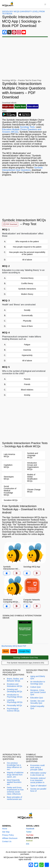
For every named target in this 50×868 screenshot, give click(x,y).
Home (5, 829)
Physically (27, 321)
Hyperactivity (27, 355)
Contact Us (7, 841)
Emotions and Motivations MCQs (15, 685)
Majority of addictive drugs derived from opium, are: (15, 775)
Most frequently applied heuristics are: (14, 782)
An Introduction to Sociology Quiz (38, 683)
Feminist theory (27, 278)
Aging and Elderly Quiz (38, 677)
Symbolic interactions (27, 289)
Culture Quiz (36, 687)
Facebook (30, 829)
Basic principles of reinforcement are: (15, 798)
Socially (27, 310)
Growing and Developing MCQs (15, 690)
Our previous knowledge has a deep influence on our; (14, 766)
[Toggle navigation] (45, 4)
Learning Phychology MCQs (15, 701)
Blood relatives (27, 390)
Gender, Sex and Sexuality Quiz (37, 702)
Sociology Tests (27, 127)
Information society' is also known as (38, 774)
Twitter (29, 832)
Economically (27, 315)
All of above (27, 260)
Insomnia (27, 350)
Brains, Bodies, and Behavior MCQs (15, 680)
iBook (6, 651)
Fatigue (27, 345)
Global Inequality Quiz (37, 707)
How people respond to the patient (27, 247)
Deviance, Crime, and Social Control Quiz (38, 692)
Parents (27, 379)
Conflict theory (27, 283)
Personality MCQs (14, 705)
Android (29, 841)
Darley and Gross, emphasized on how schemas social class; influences (15, 791)
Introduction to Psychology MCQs (15, 696)
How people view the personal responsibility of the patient (27, 253)
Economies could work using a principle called (38, 767)
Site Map (6, 832)
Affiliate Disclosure (10, 838)
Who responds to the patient (27, 241)
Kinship (27, 395)
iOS (28, 844)
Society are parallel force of (38, 790)
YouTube (30, 835)
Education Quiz (37, 698)
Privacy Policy (8, 835)
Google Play (24, 651)
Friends (27, 384)
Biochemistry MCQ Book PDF (14, 646)
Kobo (14, 651)
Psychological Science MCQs (13, 710)
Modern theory (27, 294)
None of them (27, 326)
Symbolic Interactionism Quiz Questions (22, 169)
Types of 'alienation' (39, 786)
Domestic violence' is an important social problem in (38, 780)
